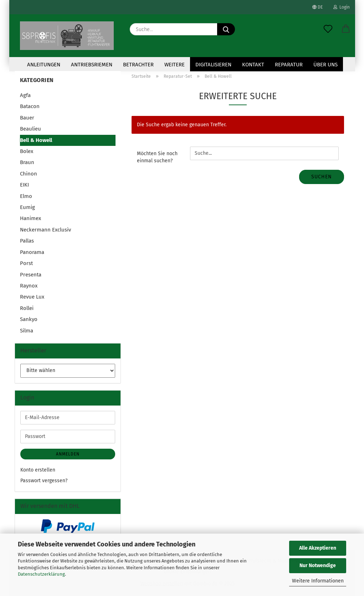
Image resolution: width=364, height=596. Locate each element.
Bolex (27, 151)
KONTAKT (253, 65)
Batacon (30, 106)
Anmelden (68, 454)
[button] (346, 29)
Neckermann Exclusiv (45, 230)
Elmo (26, 196)
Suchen (322, 177)
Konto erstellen (38, 470)
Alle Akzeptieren (318, 548)
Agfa (25, 95)
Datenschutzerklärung (41, 574)
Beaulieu (30, 129)
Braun (27, 162)
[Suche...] (226, 29)
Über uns (325, 65)
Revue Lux (32, 297)
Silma (27, 331)
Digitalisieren (213, 65)
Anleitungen (44, 65)
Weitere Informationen (318, 581)
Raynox (29, 286)
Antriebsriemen (92, 65)
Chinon (29, 174)
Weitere (175, 65)
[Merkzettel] (328, 29)
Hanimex (30, 218)
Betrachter (138, 65)
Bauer (27, 118)
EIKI (24, 185)
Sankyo (29, 319)
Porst (26, 263)
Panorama (32, 252)
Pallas (27, 241)
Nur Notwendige (318, 566)
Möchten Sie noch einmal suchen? (157, 157)
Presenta (31, 275)
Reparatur (289, 65)
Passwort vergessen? (44, 481)
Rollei (27, 308)
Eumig (27, 207)
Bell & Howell (36, 140)
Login (342, 7)
